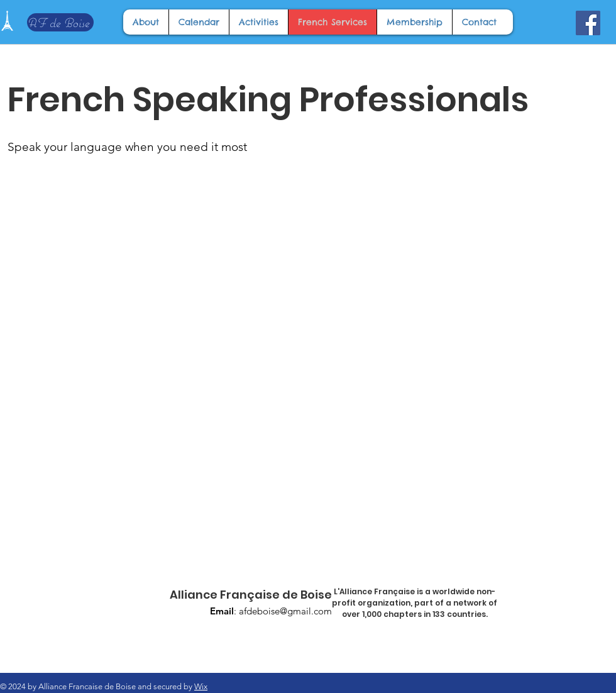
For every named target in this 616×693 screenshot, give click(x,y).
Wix (201, 686)
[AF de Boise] (60, 22)
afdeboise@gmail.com (285, 611)
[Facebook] (588, 23)
